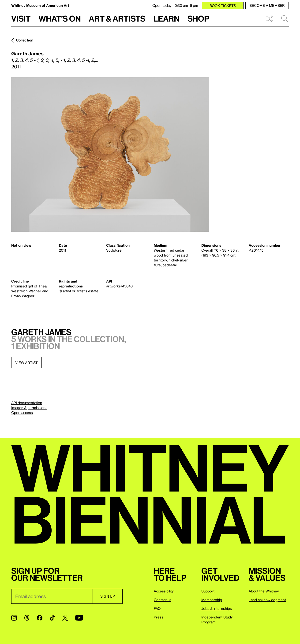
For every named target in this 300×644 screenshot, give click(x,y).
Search (285, 19)
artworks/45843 (119, 286)
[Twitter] (65, 618)
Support (208, 591)
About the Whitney (264, 591)
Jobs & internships (217, 608)
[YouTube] (79, 618)
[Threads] (27, 618)
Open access (22, 413)
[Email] (52, 596)
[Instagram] (14, 618)
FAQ (157, 608)
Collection (25, 40)
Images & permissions (29, 408)
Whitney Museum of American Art (40, 5)
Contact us (163, 600)
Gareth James (27, 53)
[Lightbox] (110, 154)
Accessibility (164, 591)
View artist (26, 363)
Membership (212, 600)
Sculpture (114, 250)
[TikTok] (52, 618)
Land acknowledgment (267, 600)
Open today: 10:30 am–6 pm (175, 5)
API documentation (27, 403)
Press (159, 617)
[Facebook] (40, 618)
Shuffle (269, 19)
